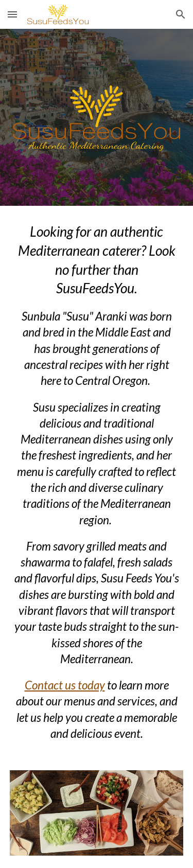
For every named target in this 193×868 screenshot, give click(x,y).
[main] (97, 482)
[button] (12, 14)
